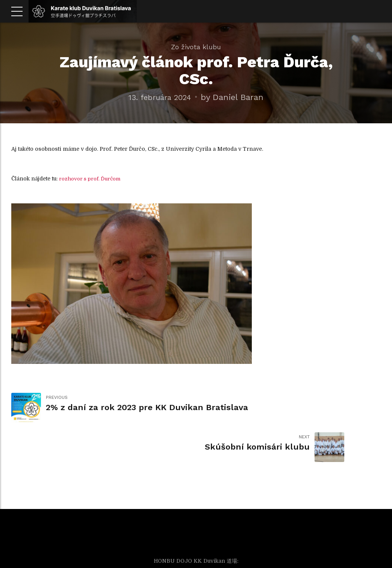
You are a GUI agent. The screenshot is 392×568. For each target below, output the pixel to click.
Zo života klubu (196, 47)
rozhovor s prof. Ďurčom (92, 179)
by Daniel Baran (236, 97)
